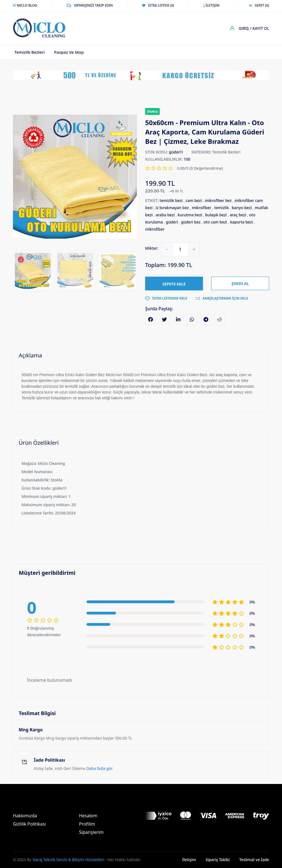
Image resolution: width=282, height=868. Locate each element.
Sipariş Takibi (218, 860)
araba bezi (165, 215)
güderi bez (191, 222)
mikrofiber (202, 208)
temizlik (222, 208)
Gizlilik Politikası (29, 824)
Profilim (87, 824)
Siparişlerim (91, 832)
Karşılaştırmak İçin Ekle (222, 298)
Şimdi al (240, 284)
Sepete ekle (174, 284)
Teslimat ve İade (254, 860)
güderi (172, 222)
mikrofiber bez (218, 200)
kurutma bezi (190, 215)
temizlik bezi (171, 200)
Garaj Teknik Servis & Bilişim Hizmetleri (68, 860)
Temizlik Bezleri (29, 52)
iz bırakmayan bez (172, 208)
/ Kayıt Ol (260, 28)
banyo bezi (242, 208)
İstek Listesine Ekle (166, 298)
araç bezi (238, 215)
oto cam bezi (215, 222)
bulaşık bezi (216, 215)
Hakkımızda (25, 816)
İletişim (189, 860)
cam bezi (194, 200)
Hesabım (88, 816)
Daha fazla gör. (100, 768)
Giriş (244, 28)
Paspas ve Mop (69, 52)
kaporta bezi (241, 222)
